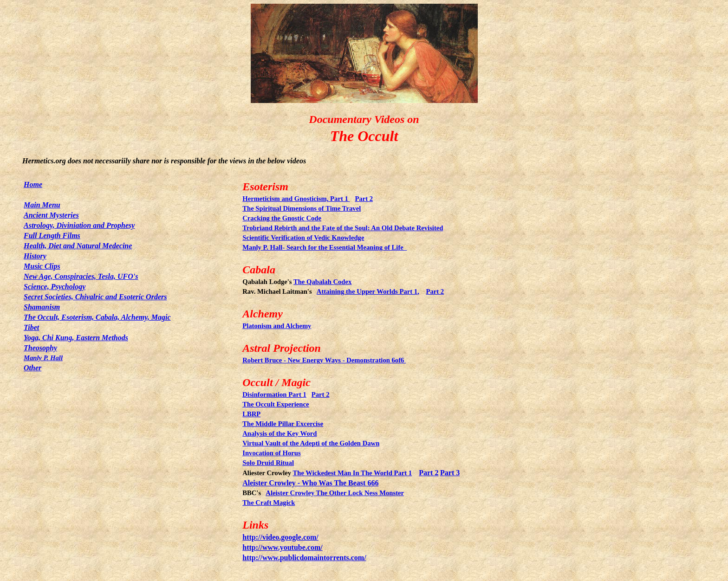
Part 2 (429, 473)
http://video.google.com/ (280, 537)
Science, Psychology (55, 287)
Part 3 (450, 473)
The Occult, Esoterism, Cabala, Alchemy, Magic (97, 317)
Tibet (31, 327)
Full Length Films (52, 236)
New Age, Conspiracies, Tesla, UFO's (81, 276)
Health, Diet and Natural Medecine (78, 246)
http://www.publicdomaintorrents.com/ (304, 558)
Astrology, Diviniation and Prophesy (79, 225)
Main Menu (42, 205)
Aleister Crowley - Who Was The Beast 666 (310, 483)
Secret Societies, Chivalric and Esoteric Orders (95, 297)
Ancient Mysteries (51, 215)
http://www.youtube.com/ (282, 547)
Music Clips (42, 266)
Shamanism (42, 307)
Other (32, 368)
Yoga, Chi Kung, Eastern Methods (76, 338)
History (35, 256)
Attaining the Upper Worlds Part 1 (367, 291)
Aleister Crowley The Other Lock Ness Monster (335, 493)
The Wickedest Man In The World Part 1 (353, 473)
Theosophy (40, 348)
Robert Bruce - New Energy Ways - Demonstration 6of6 (324, 360)
